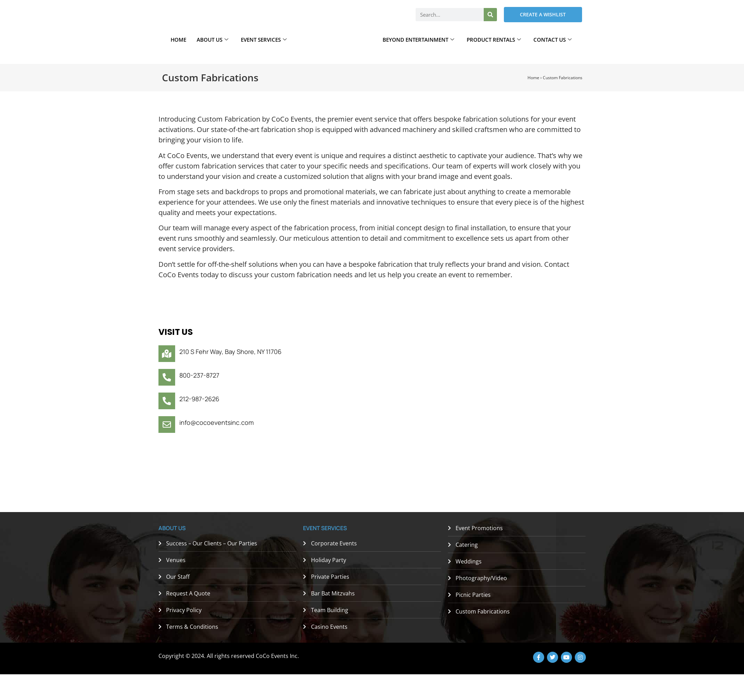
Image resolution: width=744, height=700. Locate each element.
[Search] (490, 15)
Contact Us (553, 40)
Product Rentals (494, 40)
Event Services (264, 40)
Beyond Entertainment (418, 40)
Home (178, 40)
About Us (212, 40)
